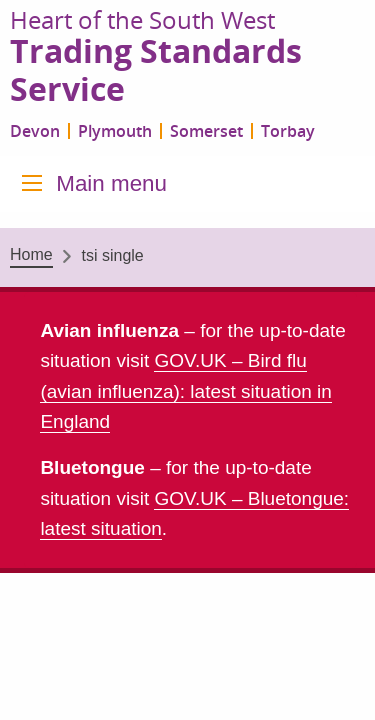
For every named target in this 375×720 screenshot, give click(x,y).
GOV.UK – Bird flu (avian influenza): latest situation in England (186, 391)
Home (31, 254)
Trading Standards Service (156, 71)
